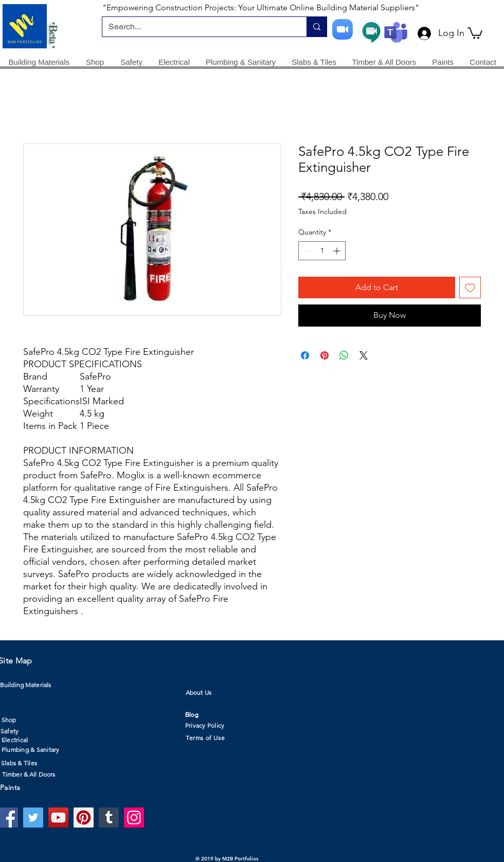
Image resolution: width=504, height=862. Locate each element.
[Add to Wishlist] (470, 288)
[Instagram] (134, 818)
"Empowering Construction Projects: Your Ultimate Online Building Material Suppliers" (261, 7)
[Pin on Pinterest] (325, 355)
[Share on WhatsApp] (344, 355)
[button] (475, 32)
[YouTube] (58, 818)
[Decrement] (306, 251)
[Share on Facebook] (305, 355)
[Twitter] (33, 818)
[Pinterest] (84, 818)
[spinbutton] (322, 251)
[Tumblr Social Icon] (109, 818)
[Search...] (197, 27)
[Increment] (338, 251)
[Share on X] (364, 355)
